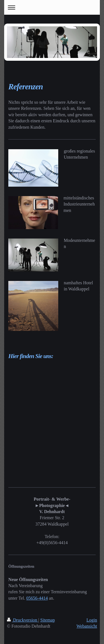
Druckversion (23, 620)
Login (92, 620)
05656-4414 (37, 598)
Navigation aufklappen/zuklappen (52, 7)
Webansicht (87, 626)
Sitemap (47, 620)
